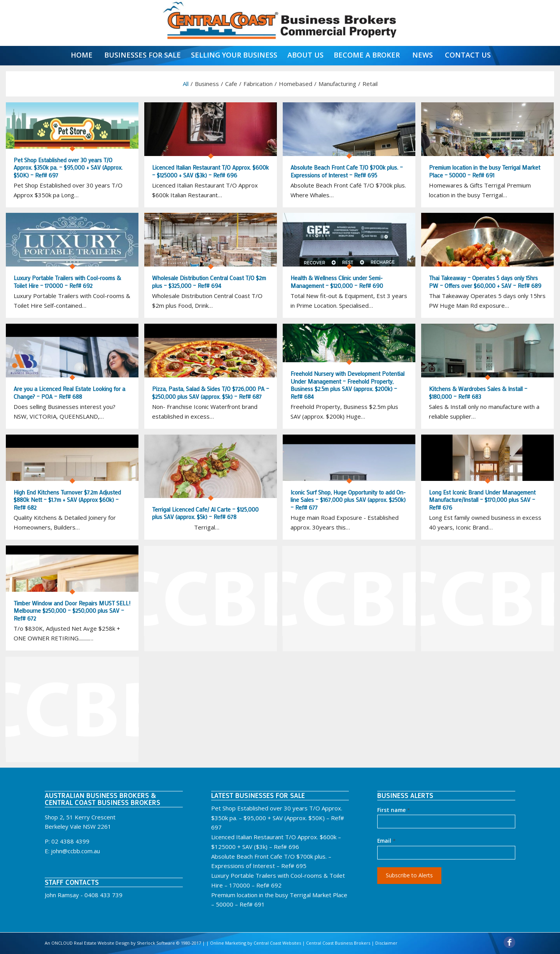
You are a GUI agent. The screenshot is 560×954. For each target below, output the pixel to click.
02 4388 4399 (70, 841)
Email (386, 841)
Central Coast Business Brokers (338, 943)
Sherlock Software (156, 943)
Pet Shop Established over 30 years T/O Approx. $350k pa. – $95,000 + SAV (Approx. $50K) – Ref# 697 (278, 818)
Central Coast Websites (277, 943)
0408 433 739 (103, 895)
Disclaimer (386, 943)
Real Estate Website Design (101, 943)
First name (394, 810)
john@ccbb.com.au (75, 851)
